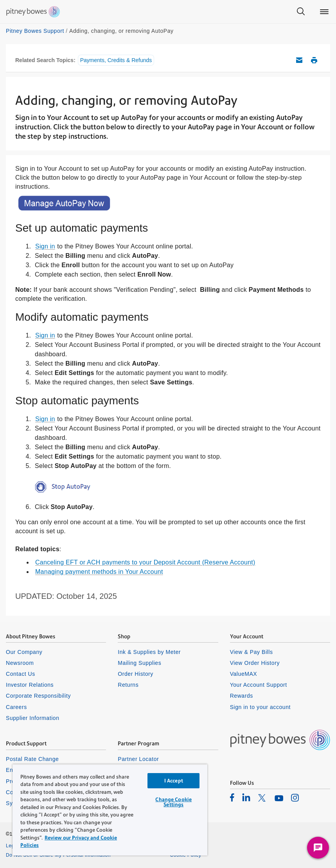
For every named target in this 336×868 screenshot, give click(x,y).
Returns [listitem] (128, 685)
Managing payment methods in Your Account (99, 572)
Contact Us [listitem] (21, 674)
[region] (110, 810)
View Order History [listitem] (255, 663)
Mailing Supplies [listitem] (139, 663)
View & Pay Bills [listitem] (252, 652)
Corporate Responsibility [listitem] (38, 696)
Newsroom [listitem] (20, 663)
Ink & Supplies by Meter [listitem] (149, 652)
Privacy (179, 846)
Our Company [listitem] (24, 652)
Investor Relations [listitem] (30, 685)
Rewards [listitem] (242, 696)
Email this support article (299, 60)
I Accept (174, 781)
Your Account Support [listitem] (259, 685)
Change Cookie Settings (173, 802)
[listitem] (232, 797)
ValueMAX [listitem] (244, 674)
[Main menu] (324, 12)
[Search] (301, 12)
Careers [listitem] (16, 707)
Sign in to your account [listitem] (260, 707)
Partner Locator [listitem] (138, 759)
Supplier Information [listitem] (33, 718)
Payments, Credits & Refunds (116, 60)
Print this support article (314, 60)
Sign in (45, 246)
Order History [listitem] (136, 674)
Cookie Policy (186, 855)
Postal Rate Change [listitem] (32, 759)
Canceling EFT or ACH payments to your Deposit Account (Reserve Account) (145, 562)
